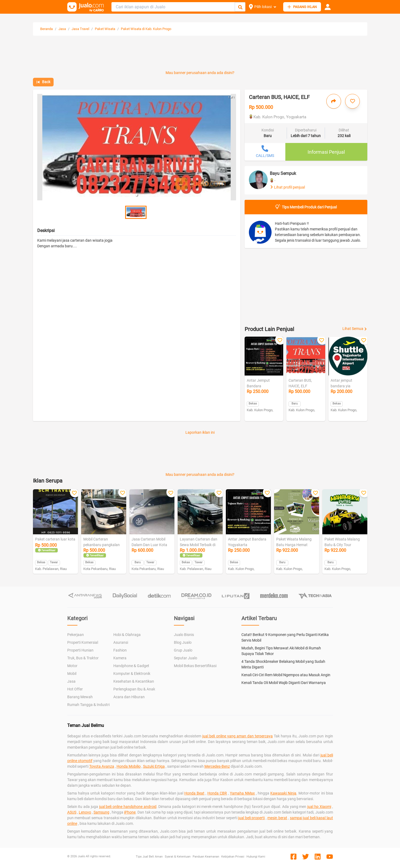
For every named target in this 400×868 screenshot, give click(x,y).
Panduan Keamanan (206, 857)
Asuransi (121, 642)
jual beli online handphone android (128, 807)
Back (43, 82)
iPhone (130, 812)
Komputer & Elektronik (132, 674)
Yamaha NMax (242, 793)
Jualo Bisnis (184, 635)
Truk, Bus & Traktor (83, 658)
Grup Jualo (183, 650)
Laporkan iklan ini (200, 432)
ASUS (72, 812)
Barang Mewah (80, 697)
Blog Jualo (183, 642)
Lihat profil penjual (287, 187)
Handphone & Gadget (131, 666)
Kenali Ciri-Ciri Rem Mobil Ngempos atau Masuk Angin (286, 675)
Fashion (120, 650)
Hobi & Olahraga (127, 635)
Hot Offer (75, 689)
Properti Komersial (83, 642)
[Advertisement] (200, 54)
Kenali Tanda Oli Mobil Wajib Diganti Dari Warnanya (284, 683)
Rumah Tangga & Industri (88, 705)
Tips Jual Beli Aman (149, 857)
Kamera (120, 658)
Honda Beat (194, 793)
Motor (72, 666)
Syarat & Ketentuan (178, 857)
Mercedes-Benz (217, 766)
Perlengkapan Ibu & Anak (134, 689)
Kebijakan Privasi (233, 857)
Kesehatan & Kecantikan (134, 681)
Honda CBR (217, 793)
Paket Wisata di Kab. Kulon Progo (146, 29)
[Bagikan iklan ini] (334, 101)
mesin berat (277, 818)
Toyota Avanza (102, 766)
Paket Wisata (105, 29)
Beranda (46, 29)
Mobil (72, 674)
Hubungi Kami (256, 857)
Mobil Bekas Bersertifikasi (195, 666)
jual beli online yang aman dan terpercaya (238, 736)
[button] (137, 195)
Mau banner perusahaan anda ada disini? (200, 73)
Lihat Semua (355, 329)
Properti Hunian (80, 650)
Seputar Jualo (186, 658)
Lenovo (85, 812)
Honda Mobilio (129, 766)
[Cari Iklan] (240, 7)
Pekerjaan (76, 635)
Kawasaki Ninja (283, 793)
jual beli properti (251, 818)
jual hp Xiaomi (319, 807)
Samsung (101, 812)
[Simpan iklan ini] (352, 101)
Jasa (62, 29)
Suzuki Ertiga (154, 766)
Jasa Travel (80, 29)
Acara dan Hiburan (129, 697)
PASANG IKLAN (302, 7)
